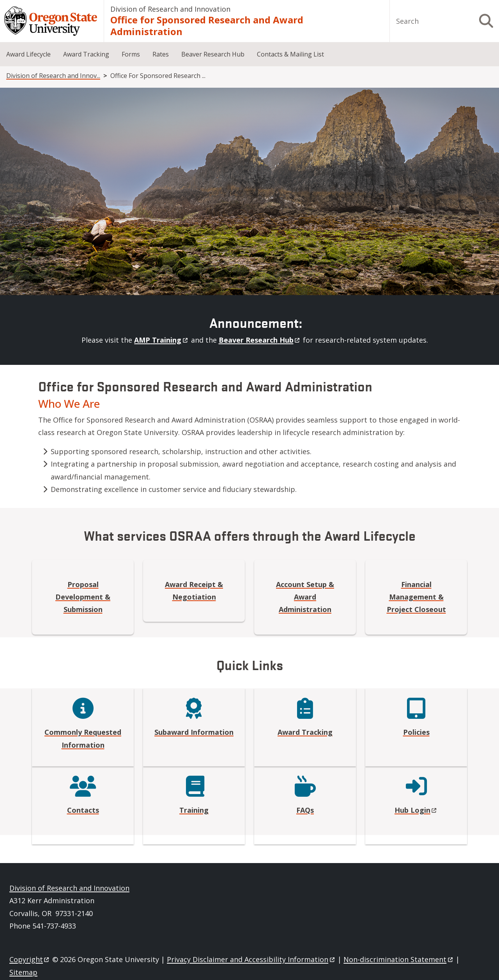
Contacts (83, 810)
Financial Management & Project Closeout (416, 597)
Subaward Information (194, 732)
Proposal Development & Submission (83, 597)
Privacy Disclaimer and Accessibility (251, 959)
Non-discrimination (399, 959)
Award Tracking (86, 54)
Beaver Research (260, 340)
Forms (131, 54)
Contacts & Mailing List (290, 54)
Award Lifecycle (28, 54)
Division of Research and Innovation (170, 9)
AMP (161, 340)
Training (194, 810)
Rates (161, 54)
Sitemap (23, 972)
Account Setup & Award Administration (305, 597)
